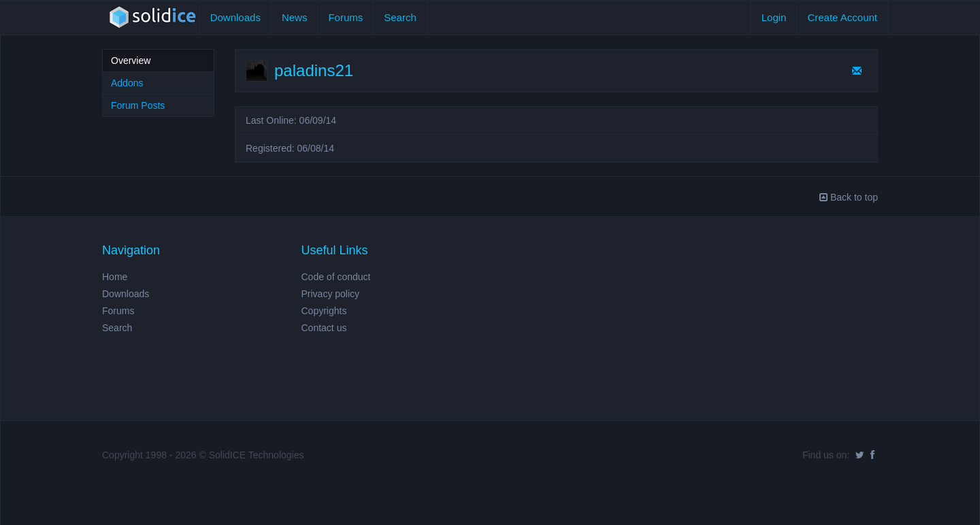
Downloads (235, 17)
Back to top (849, 197)
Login (774, 17)
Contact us (324, 328)
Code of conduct (336, 277)
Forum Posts (138, 105)
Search (400, 17)
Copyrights (324, 311)
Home (115, 277)
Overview (131, 61)
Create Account (842, 17)
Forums (345, 17)
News (295, 17)
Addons (127, 83)
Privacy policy (331, 294)
